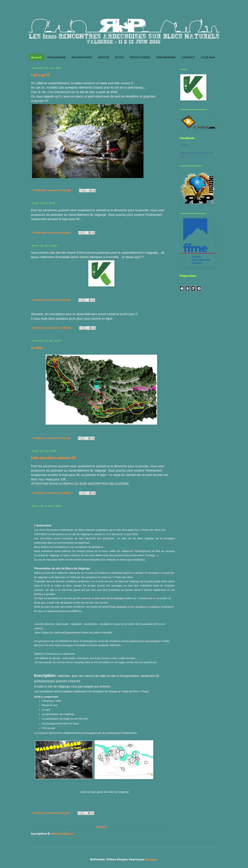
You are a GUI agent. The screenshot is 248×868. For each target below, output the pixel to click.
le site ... (39, 347)
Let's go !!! (40, 75)
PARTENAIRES (166, 57)
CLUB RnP (208, 57)
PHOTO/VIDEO (140, 57)
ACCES (119, 57)
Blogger (151, 859)
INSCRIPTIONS (82, 57)
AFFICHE (104, 57)
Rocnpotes (184, 145)
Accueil (36, 57)
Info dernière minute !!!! (53, 457)
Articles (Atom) (63, 833)
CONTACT (188, 57)
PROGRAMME (57, 57)
